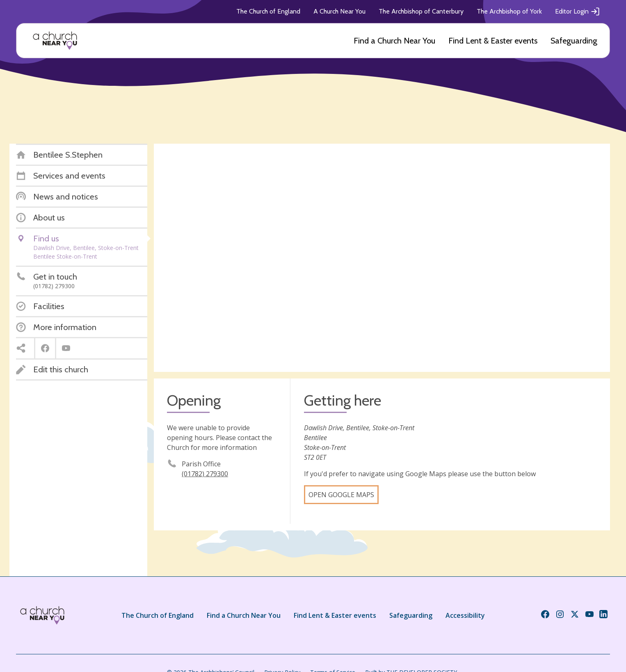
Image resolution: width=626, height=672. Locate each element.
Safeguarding (574, 41)
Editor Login (578, 11)
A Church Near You (339, 11)
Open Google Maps (341, 495)
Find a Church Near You (394, 41)
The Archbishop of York (509, 11)
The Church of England (268, 11)
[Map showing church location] (382, 258)
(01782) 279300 (205, 474)
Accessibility (465, 615)
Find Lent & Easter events (493, 41)
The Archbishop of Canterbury (421, 11)
